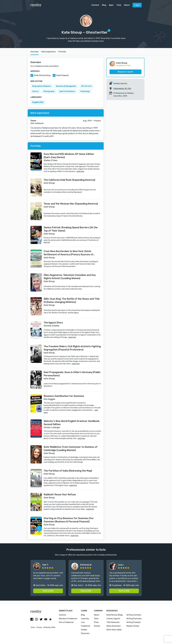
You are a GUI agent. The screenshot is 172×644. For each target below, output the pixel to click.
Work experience (48, 52)
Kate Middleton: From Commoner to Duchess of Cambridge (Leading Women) (71, 449)
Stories (97, 626)
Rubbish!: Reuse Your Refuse (60, 494)
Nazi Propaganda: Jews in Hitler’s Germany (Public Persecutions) (72, 374)
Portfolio (62, 52)
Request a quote (125, 72)
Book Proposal (62, 75)
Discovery (85, 633)
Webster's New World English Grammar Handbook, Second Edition (72, 423)
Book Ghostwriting (42, 75)
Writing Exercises (134, 619)
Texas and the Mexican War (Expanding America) (71, 204)
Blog (104, 5)
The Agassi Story (53, 323)
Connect (95, 5)
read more (80, 171)
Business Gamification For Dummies (64, 396)
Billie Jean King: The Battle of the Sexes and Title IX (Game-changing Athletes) (72, 300)
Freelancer (86, 626)
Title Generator (113, 622)
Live (83, 622)
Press (96, 622)
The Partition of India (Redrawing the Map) (68, 471)
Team (96, 619)
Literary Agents (113, 619)
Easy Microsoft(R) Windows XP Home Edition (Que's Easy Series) (69, 156)
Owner (33, 121)
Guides (84, 630)
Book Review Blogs (115, 615)
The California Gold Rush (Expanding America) (69, 180)
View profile (48, 591)
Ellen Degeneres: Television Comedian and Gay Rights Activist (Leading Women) (70, 277)
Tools (119, 5)
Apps (111, 5)
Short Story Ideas (114, 630)
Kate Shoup (122, 63)
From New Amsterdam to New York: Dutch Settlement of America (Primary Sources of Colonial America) (68, 253)
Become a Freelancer (68, 619)
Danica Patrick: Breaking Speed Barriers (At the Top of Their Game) (71, 229)
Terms (33, 627)
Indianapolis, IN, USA (122, 88)
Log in (137, 5)
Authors (62, 615)
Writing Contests (134, 615)
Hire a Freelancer (66, 622)
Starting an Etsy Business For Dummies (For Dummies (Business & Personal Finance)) (69, 520)
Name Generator (114, 626)
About (127, 5)
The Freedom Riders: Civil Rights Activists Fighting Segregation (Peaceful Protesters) (72, 348)
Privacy (39, 627)
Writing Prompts (133, 622)
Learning (85, 619)
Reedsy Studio (133, 626)
